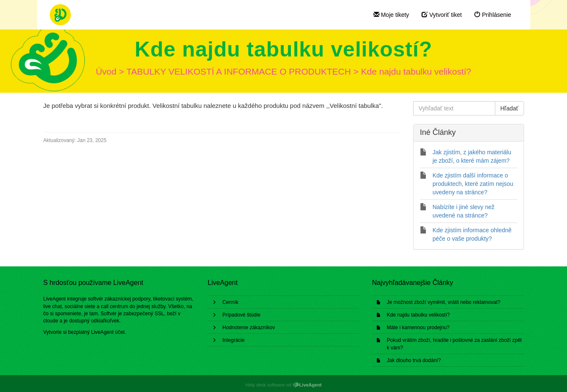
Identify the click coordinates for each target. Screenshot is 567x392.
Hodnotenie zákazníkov (249, 328)
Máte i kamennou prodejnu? (418, 328)
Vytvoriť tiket (442, 15)
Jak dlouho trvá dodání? (414, 360)
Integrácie (234, 340)
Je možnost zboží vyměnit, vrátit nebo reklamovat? (444, 302)
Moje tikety (391, 15)
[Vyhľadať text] (454, 108)
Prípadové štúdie (242, 315)
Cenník (231, 302)
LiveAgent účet (108, 332)
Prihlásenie (493, 15)
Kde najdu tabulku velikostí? (418, 315)
